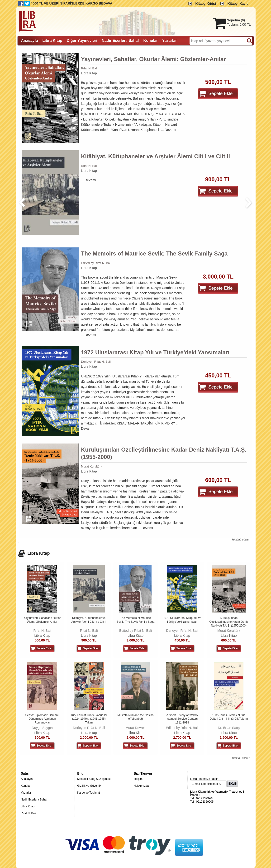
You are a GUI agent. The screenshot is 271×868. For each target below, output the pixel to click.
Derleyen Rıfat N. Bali (96, 362)
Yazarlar (26, 793)
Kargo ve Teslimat (88, 793)
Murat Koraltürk (92, 466)
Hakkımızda (141, 786)
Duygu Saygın (42, 728)
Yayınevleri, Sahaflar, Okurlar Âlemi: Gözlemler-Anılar (153, 59)
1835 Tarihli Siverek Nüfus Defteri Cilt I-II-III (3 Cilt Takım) (229, 717)
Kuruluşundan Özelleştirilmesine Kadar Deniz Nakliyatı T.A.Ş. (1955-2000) (164, 453)
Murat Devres (135, 728)
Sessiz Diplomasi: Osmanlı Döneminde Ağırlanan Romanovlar (42, 719)
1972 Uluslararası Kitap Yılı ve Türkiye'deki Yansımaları (155, 352)
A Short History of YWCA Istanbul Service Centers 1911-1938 (182, 719)
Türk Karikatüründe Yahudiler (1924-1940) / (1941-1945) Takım (89, 719)
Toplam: (239, 24)
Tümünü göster (240, 540)
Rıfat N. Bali (89, 68)
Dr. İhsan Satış (229, 728)
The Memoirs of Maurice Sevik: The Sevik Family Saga (154, 253)
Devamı (170, 130)
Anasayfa (27, 779)
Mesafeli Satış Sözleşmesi (94, 779)
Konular (26, 786)
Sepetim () (236, 20)
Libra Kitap (89, 73)
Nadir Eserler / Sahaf (34, 800)
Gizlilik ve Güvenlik (89, 786)
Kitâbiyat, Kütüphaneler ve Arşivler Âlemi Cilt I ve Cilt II (155, 156)
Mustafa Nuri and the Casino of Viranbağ (135, 717)
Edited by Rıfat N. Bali (96, 263)
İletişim (138, 779)
